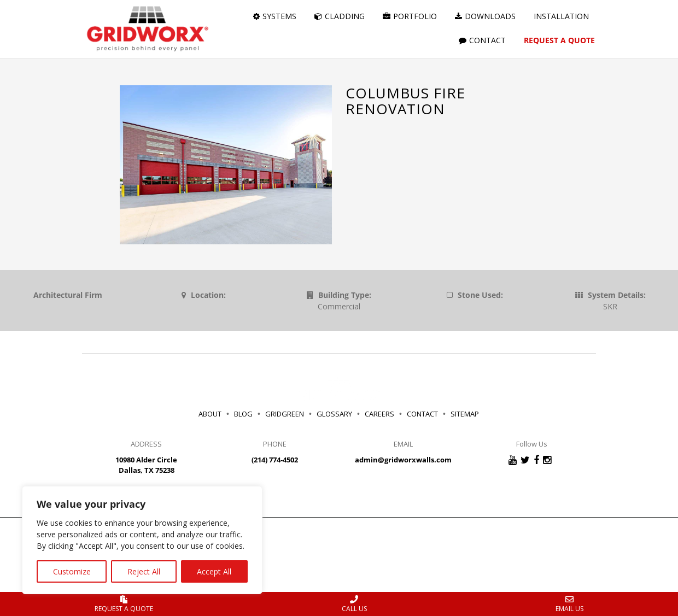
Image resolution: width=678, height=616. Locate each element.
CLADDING (340, 16)
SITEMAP (465, 414)
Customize (72, 571)
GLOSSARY (334, 414)
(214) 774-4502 (275, 460)
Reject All (144, 571)
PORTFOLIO (410, 16)
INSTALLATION (561, 16)
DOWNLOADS (485, 16)
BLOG (243, 414)
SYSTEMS (275, 16)
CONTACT (482, 40)
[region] (142, 540)
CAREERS (381, 414)
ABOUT (210, 414)
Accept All (214, 571)
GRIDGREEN (285, 414)
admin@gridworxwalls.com (403, 460)
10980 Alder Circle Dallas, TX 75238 (146, 465)
